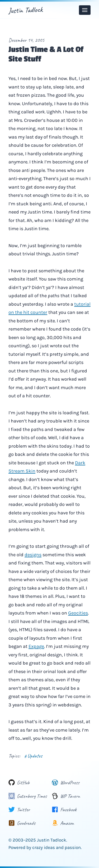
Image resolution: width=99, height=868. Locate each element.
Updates (33, 756)
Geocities (78, 613)
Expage (36, 646)
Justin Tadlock (25, 10)
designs (33, 555)
